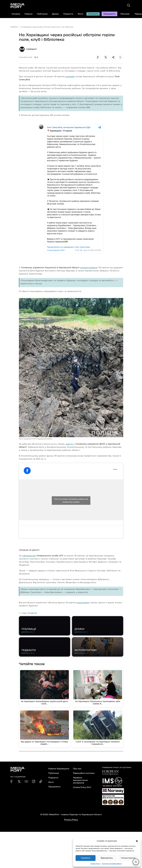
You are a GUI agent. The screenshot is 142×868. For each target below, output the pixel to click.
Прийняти (86, 858)
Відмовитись (107, 858)
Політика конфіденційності (112, 864)
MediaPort (14, 27)
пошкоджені (83, 603)
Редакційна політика (84, 773)
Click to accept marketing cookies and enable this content (71, 501)
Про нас (77, 769)
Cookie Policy (95, 864)
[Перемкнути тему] (136, 862)
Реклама (125, 14)
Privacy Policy (71, 820)
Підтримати (109, 14)
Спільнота (93, 14)
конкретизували (89, 268)
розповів (70, 76)
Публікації (42, 14)
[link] (12, 781)
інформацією (29, 556)
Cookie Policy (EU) (82, 787)
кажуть (69, 444)
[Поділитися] (113, 57)
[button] (137, 841)
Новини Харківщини (59, 769)
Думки (55, 14)
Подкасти (68, 14)
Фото (81, 14)
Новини (29, 14)
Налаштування (128, 858)
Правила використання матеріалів (80, 780)
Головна (16, 14)
